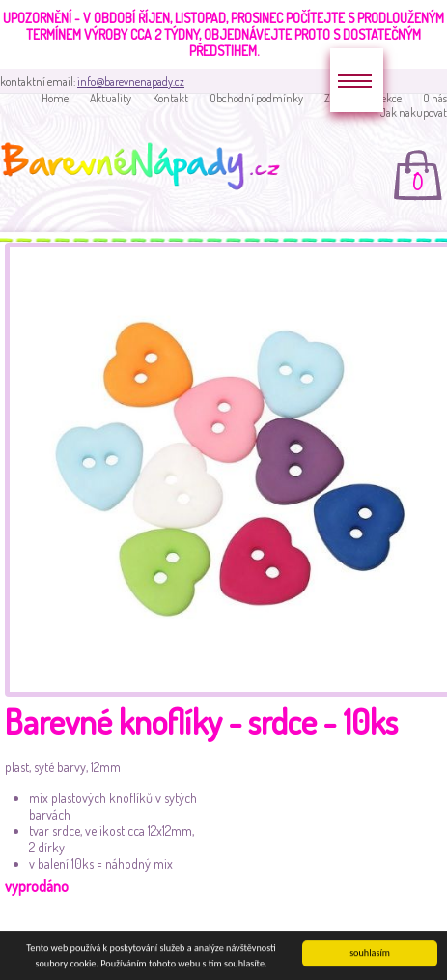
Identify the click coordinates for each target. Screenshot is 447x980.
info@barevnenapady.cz (131, 82)
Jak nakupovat (414, 113)
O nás (435, 98)
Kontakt (170, 98)
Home (55, 98)
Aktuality (111, 98)
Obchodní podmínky (256, 98)
